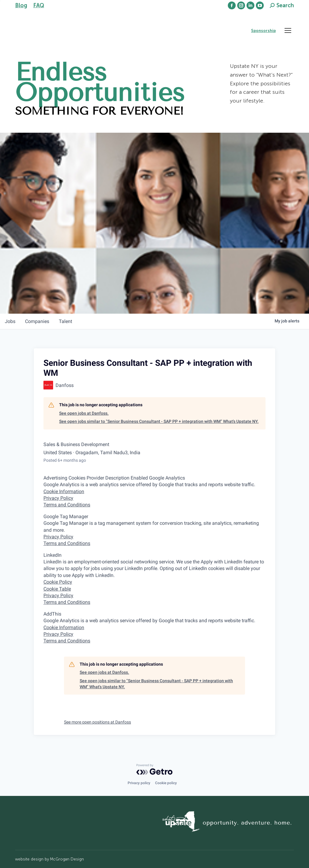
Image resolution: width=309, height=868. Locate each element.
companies (37, 321)
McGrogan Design (67, 859)
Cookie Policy (58, 582)
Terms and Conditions (67, 505)
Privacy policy (139, 783)
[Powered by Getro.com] (154, 769)
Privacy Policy (58, 498)
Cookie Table (57, 589)
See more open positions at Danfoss (97, 722)
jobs (10, 321)
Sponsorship (263, 31)
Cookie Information (64, 491)
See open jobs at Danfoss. (84, 413)
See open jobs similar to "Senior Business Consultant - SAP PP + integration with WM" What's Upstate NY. (159, 421)
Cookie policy (166, 783)
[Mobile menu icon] (288, 30)
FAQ (39, 5)
